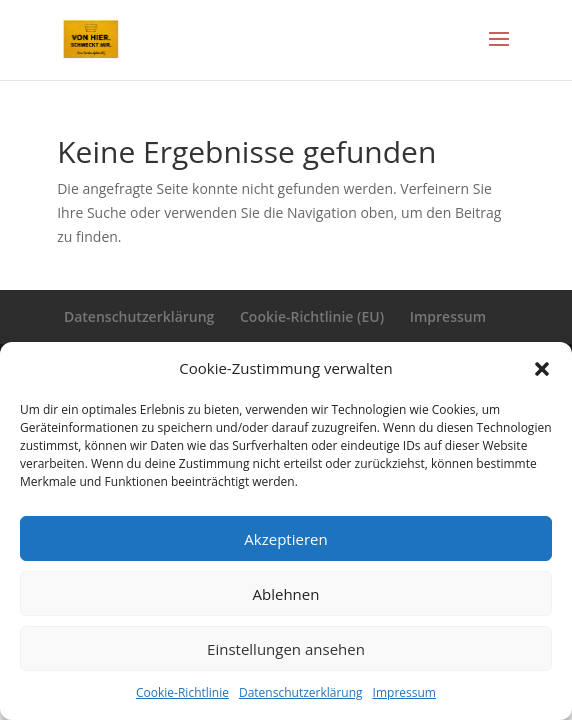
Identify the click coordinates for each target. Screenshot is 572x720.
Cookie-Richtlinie (182, 692)
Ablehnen (286, 594)
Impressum (404, 692)
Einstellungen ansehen (286, 649)
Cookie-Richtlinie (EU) (312, 316)
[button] (542, 369)
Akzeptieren (285, 539)
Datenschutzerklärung (301, 692)
